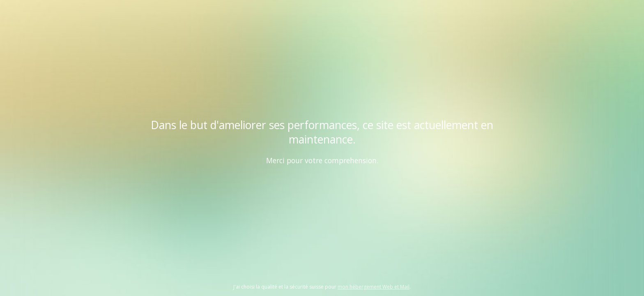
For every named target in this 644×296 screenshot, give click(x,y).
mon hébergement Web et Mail (374, 287)
